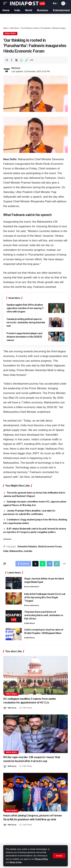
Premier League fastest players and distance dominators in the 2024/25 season (24, 337)
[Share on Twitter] (16, 60)
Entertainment (32, 587)
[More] (32, 60)
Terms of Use (15, 862)
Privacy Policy (42, 859)
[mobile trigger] (6, 3)
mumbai (28, 551)
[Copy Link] (26, 60)
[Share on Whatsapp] (21, 60)
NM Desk (16, 68)
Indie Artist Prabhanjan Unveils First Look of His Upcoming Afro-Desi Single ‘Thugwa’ (45, 597)
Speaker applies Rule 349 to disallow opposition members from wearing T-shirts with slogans (25, 308)
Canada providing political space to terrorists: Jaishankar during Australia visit (26, 322)
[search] (49, 3)
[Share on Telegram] (50, 564)
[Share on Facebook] (11, 60)
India (6, 551)
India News (14, 28)
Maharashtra (16, 551)
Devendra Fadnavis (27, 547)
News (6, 28)
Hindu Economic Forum (50, 547)
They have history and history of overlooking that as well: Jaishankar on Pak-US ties (44, 615)
